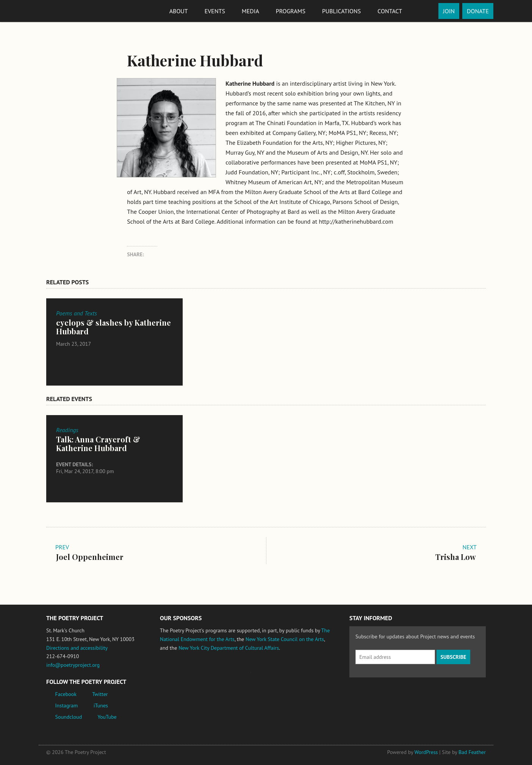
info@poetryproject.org (73, 665)
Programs (291, 11)
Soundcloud (69, 717)
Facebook (66, 694)
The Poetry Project (74, 11)
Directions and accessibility (77, 648)
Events (215, 11)
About (179, 11)
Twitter (100, 694)
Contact (390, 11)
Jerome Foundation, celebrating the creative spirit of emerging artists (230, 676)
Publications (341, 11)
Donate (478, 11)
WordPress (426, 752)
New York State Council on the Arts (285, 639)
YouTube (107, 717)
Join (449, 11)
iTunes (101, 705)
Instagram (67, 705)
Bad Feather (472, 752)
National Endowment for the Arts (181, 676)
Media (250, 11)
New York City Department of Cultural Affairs (229, 648)
